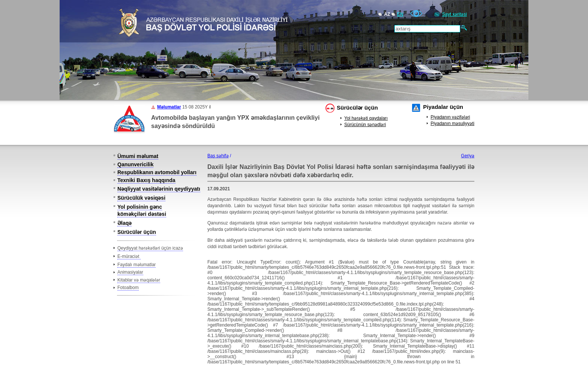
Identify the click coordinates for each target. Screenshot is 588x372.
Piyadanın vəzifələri (450, 117)
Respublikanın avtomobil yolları (157, 172)
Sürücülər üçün (357, 108)
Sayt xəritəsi (454, 14)
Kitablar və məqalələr (139, 280)
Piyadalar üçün (443, 107)
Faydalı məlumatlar (136, 265)
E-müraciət (129, 256)
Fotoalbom (128, 288)
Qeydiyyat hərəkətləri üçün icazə (150, 248)
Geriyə (468, 156)
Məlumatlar (169, 107)
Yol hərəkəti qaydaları (366, 118)
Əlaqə (124, 223)
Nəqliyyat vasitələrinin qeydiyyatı (159, 189)
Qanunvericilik (135, 164)
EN (400, 14)
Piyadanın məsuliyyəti (452, 123)
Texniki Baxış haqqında (146, 180)
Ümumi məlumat (138, 156)
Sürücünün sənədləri (365, 125)
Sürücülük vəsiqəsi (141, 198)
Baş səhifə (218, 156)
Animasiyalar (130, 272)
